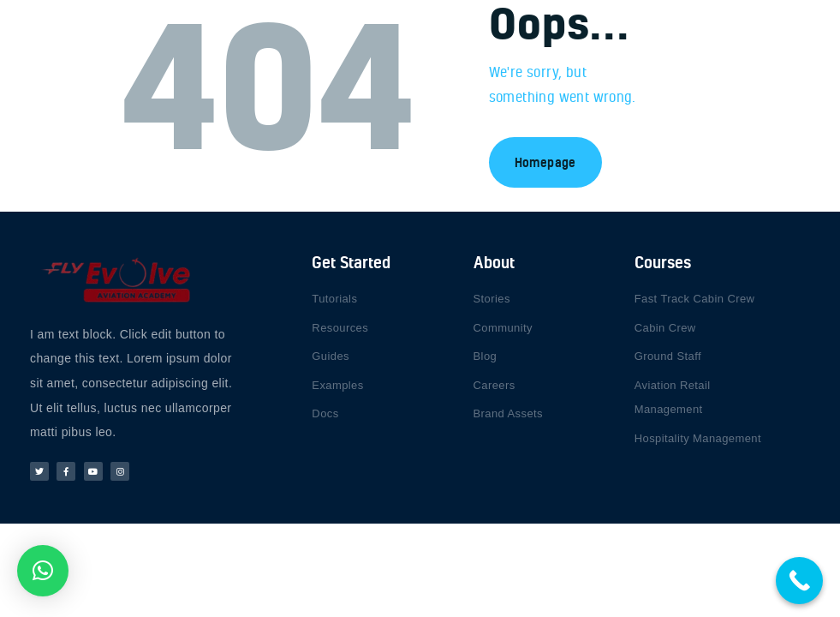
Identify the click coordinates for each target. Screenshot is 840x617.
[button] (43, 571)
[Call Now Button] (799, 581)
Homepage (545, 162)
